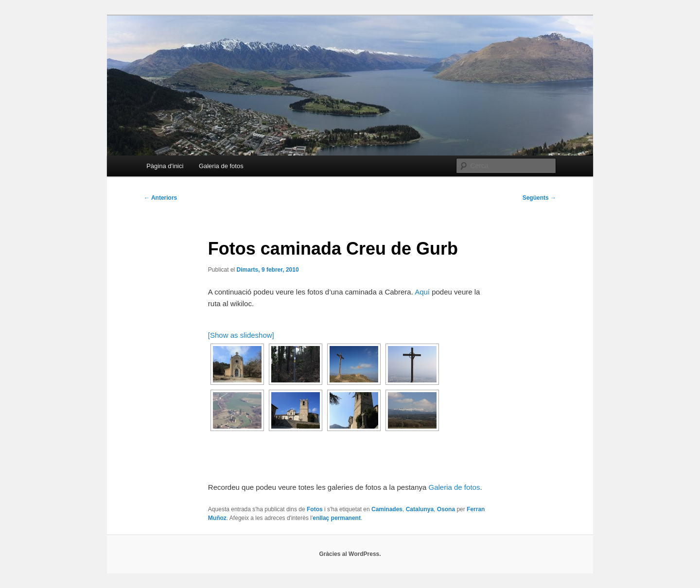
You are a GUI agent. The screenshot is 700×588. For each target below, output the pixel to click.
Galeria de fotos (221, 166)
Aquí (422, 292)
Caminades (387, 509)
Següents (539, 198)
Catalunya (420, 509)
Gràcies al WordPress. (350, 554)
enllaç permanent (337, 518)
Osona (446, 509)
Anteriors (160, 198)
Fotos (315, 509)
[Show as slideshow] (241, 335)
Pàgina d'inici (165, 166)
